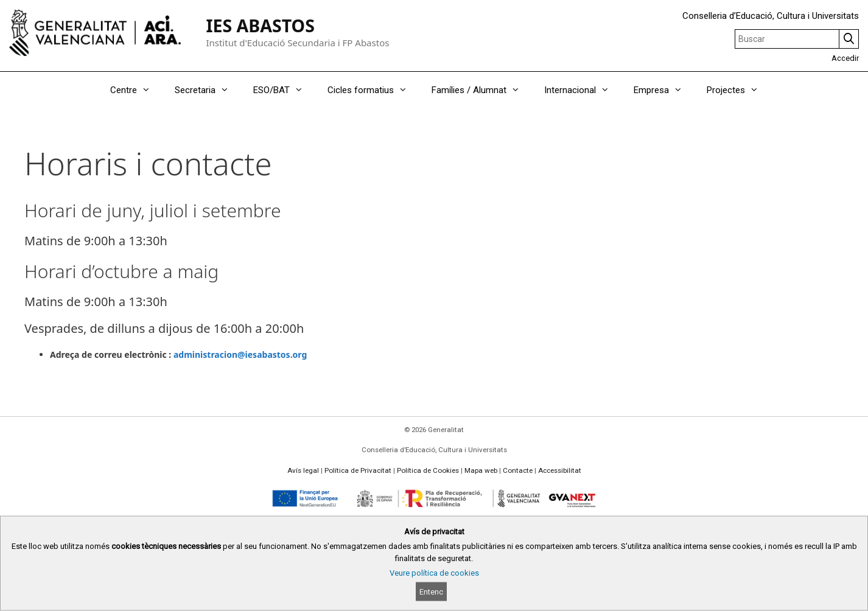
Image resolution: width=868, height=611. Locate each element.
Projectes (739, 90)
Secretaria (208, 90)
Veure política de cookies (434, 573)
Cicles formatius (373, 90)
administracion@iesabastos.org (240, 354)
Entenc (431, 592)
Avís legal (303, 470)
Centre (136, 90)
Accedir (845, 58)
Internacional (583, 90)
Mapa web (481, 470)
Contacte (518, 470)
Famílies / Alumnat (482, 90)
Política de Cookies (428, 470)
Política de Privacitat (358, 470)
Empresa (664, 90)
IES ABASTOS (260, 26)
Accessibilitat (560, 470)
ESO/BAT (284, 90)
